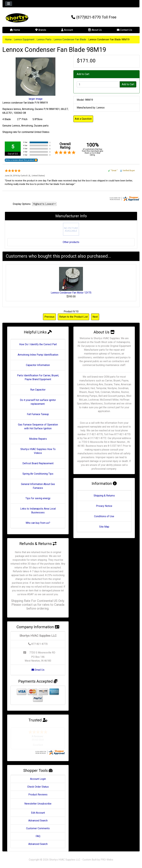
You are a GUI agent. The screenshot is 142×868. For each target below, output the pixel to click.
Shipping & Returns (104, 496)
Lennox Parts (44, 39)
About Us (95, 30)
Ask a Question (83, 119)
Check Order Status (38, 787)
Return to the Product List (73, 317)
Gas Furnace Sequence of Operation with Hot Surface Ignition (38, 427)
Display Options (22, 204)
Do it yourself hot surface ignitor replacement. (38, 402)
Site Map (104, 527)
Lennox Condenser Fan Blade (70, 39)
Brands (41, 30)
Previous (49, 317)
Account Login (38, 779)
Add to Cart (128, 84)
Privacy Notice (104, 506)
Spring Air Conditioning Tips (38, 474)
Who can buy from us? (38, 523)
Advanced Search (38, 821)
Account (67, 30)
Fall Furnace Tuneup (38, 414)
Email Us (38, 670)
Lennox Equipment (24, 39)
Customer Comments (38, 828)
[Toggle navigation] (9, 4)
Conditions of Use (104, 516)
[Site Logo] (25, 18)
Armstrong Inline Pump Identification (38, 355)
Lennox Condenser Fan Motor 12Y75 (71, 293)
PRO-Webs (107, 860)
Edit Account (38, 813)
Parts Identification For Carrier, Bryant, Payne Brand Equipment (38, 377)
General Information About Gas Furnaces (38, 486)
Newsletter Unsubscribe (38, 804)
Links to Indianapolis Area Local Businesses (38, 511)
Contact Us (124, 30)
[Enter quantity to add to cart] (98, 84)
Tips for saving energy (38, 498)
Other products (71, 242)
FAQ (38, 836)
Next (95, 317)
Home (15, 30)
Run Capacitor (38, 390)
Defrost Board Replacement (38, 463)
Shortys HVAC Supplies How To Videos (38, 451)
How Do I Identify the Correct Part (38, 344)
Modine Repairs (38, 439)
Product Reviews (38, 795)
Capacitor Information (38, 365)
